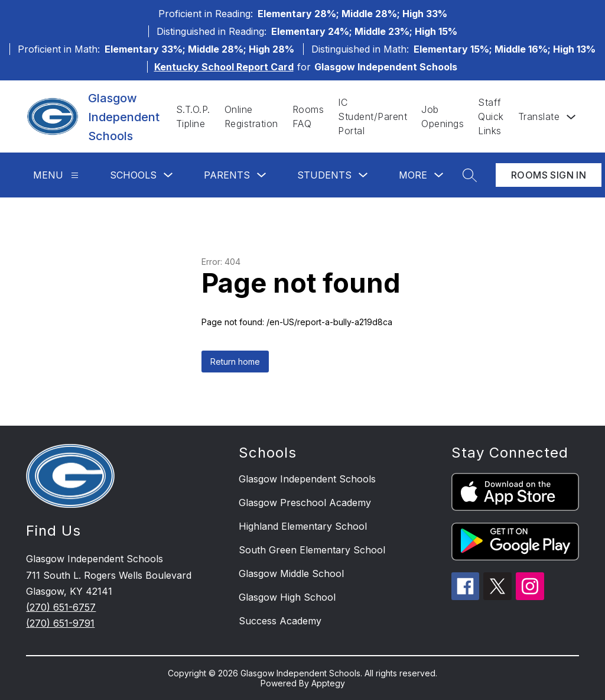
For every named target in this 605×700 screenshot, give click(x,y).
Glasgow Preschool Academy (305, 503)
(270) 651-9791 (60, 623)
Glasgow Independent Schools (307, 479)
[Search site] (470, 175)
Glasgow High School (287, 597)
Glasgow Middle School (291, 573)
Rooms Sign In (549, 175)
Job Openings (443, 116)
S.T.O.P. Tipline (193, 116)
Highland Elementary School (303, 526)
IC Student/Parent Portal (373, 116)
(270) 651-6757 (61, 607)
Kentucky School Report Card (224, 67)
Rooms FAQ (308, 116)
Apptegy (328, 683)
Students (324, 175)
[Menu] (75, 175)
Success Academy (280, 621)
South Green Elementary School (312, 550)
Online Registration (251, 116)
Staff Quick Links (491, 116)
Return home (235, 362)
